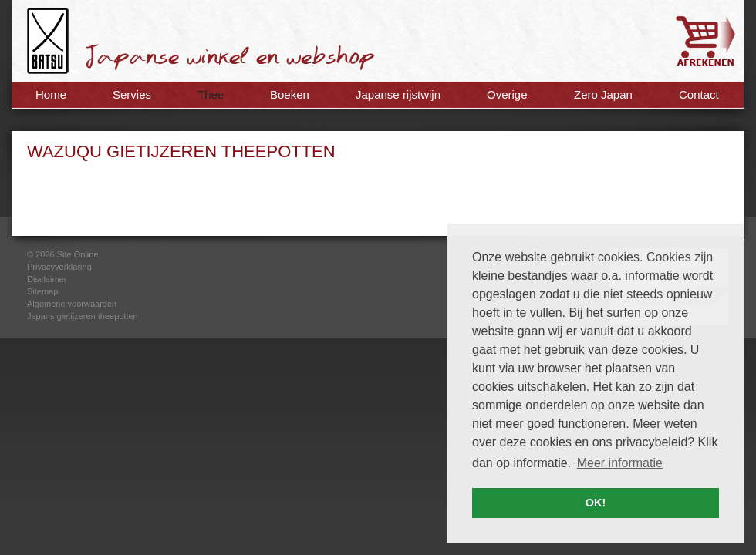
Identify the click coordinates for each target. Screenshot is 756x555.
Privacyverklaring (59, 267)
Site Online (78, 254)
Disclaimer (47, 279)
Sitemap (42, 291)
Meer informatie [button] (620, 463)
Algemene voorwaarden (72, 304)
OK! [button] (596, 503)
